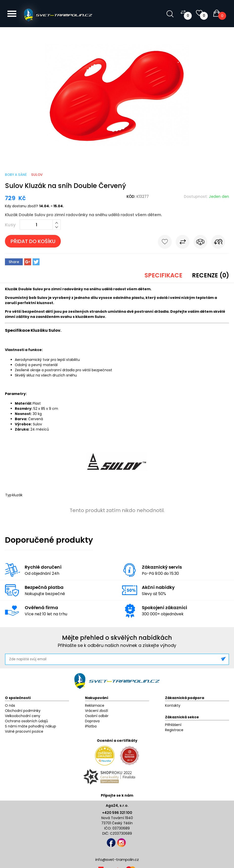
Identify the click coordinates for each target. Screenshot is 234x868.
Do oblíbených (165, 243)
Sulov (37, 175)
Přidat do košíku (33, 241)
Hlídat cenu (200, 243)
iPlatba (91, 726)
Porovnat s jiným (183, 243)
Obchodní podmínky (23, 711)
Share (14, 262)
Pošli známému (218, 243)
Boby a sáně (16, 175)
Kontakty (173, 705)
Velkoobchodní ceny (23, 716)
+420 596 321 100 (117, 813)
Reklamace (95, 705)
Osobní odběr (97, 716)
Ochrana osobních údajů (26, 721)
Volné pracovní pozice (24, 731)
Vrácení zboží (96, 711)
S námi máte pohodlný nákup (31, 726)
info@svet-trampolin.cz (117, 859)
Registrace (174, 730)
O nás (10, 705)
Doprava (92, 721)
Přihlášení (173, 725)
